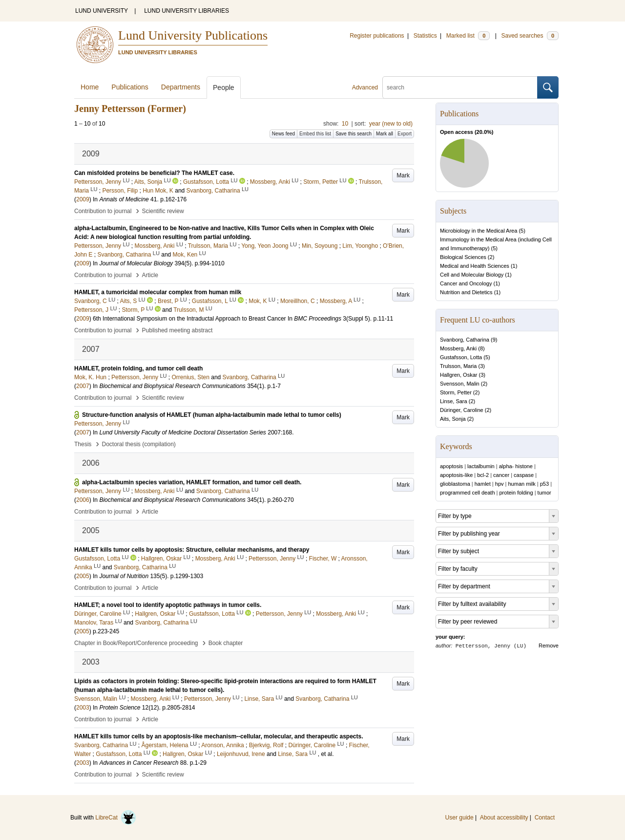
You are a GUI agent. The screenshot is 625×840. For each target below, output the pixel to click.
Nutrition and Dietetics (466, 292)
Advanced (365, 87)
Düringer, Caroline (462, 410)
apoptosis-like (456, 475)
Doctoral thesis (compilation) (138, 444)
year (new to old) (391, 124)
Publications (130, 87)
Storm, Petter (456, 392)
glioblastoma (455, 484)
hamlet (483, 484)
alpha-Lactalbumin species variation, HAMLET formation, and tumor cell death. (192, 482)
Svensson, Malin (460, 384)
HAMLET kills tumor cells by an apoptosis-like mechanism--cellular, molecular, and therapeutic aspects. (219, 736)
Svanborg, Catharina (465, 340)
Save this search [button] (354, 134)
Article (150, 275)
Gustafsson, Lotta (461, 357)
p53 (544, 484)
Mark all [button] (385, 134)
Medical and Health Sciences (475, 266)
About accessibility (504, 818)
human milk (522, 484)
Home (90, 87)
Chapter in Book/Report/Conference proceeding (136, 643)
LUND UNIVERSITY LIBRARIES (187, 11)
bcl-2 (483, 475)
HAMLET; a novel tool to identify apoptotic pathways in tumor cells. (168, 605)
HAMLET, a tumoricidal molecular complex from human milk (158, 292)
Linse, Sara (454, 401)
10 (345, 124)
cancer (501, 475)
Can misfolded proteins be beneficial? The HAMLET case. (154, 173)
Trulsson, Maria (458, 366)
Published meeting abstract (177, 330)
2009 (83, 199)
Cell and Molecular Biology (472, 275)
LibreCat (116, 818)
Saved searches (530, 36)
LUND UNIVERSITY (102, 11)
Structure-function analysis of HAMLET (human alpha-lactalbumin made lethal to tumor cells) (212, 415)
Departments (181, 87)
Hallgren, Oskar (458, 375)
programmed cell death (468, 493)
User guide (459, 818)
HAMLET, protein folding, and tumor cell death (138, 368)
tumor (544, 493)
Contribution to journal (103, 211)
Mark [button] (403, 175)
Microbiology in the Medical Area (479, 231)
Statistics (425, 36)
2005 (83, 576)
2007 (83, 386)
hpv (500, 484)
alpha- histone (516, 466)
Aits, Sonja (453, 419)
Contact (545, 818)
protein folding (516, 493)
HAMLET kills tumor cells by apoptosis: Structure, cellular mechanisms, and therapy (192, 550)
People (224, 87)
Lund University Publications (193, 35)
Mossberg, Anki (458, 348)
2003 (83, 708)
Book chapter (226, 643)
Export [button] (405, 134)
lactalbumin (481, 466)
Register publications (377, 36)
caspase (524, 475)
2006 (83, 500)
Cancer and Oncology (466, 283)
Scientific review (163, 211)
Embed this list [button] (315, 134)
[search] (460, 87)
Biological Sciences (463, 257)
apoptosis (451, 466)
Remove (549, 646)
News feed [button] (283, 134)
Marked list (468, 36)
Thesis (83, 444)
